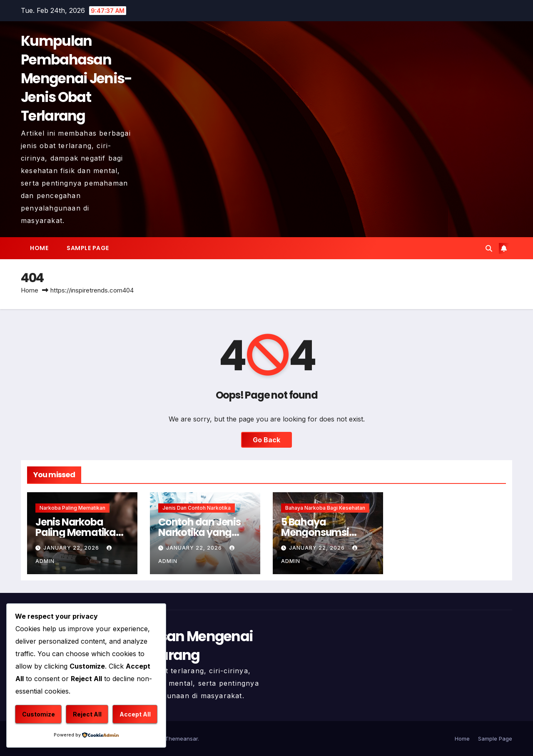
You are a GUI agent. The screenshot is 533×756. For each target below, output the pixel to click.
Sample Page (88, 248)
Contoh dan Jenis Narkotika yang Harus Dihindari (199, 532)
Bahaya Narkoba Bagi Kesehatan (325, 508)
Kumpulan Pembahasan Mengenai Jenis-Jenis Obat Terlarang (76, 78)
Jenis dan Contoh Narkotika (197, 508)
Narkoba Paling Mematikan (72, 508)
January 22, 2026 (72, 548)
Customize (39, 714)
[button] (489, 248)
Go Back (266, 440)
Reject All (87, 714)
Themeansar (181, 739)
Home (39, 248)
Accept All (135, 714)
